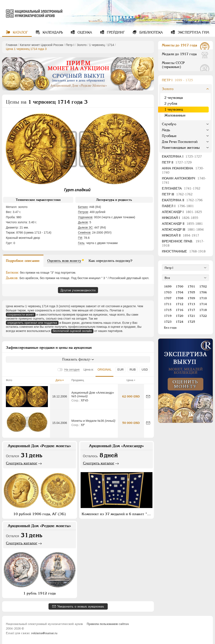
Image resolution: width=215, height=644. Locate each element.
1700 (180, 286)
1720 (180, 316)
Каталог (20, 32)
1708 (180, 298)
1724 (180, 322)
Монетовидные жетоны (181, 148)
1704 (180, 292)
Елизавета (181, 188)
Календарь (52, 32)
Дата (59, 380)
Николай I (180, 218)
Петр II (177, 162)
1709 (191, 298)
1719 (168, 316)
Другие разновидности (78, 290)
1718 (203, 310)
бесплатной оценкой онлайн (72, 331)
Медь (166, 130)
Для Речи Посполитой (180, 142)
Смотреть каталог (22, 463)
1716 (180, 310)
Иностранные (184, 251)
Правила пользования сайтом (108, 624)
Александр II (182, 224)
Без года (170, 328)
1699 (168, 286)
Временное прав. (183, 243)
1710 (203, 298)
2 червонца (174, 98)
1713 (191, 304)
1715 (168, 310)
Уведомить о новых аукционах (81, 606)
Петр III (177, 194)
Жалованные (175, 115)
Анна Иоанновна (183, 170)
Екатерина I (182, 156)
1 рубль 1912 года (39, 593)
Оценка (84, 32)
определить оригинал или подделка (32, 323)
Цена (130, 380)
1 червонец (97, 45)
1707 (168, 298)
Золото (82, 45)
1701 (191, 286)
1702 (203, 286)
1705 (191, 292)
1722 (203, 316)
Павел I (178, 206)
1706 (203, 292)
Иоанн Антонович (184, 180)
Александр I (182, 212)
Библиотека (151, 32)
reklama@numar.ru (44, 633)
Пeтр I (70, 45)
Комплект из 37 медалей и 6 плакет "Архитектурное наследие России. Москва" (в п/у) (117, 514)
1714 (111, 45)
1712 (180, 304)
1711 (168, 304)
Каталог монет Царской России (41, 45)
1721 (191, 316)
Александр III (183, 229)
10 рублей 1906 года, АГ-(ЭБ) (40, 514)
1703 (168, 292)
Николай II (180, 235)
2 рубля (171, 104)
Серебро (169, 124)
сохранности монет (21, 315)
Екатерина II (182, 200)
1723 (168, 322)
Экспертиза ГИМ (193, 32)
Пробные (169, 136)
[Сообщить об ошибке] (148, 396)
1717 (191, 310)
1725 (191, 322)
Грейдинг (115, 32)
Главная (12, 45)
